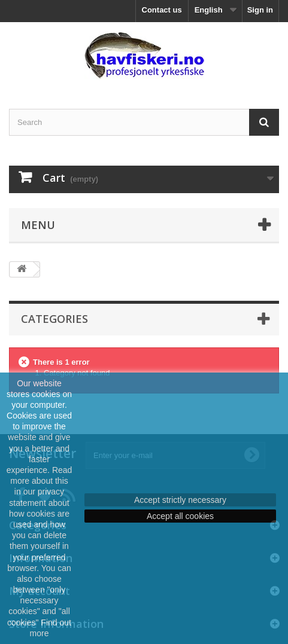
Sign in (260, 10)
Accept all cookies (180, 516)
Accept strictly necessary (180, 500)
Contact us (162, 10)
